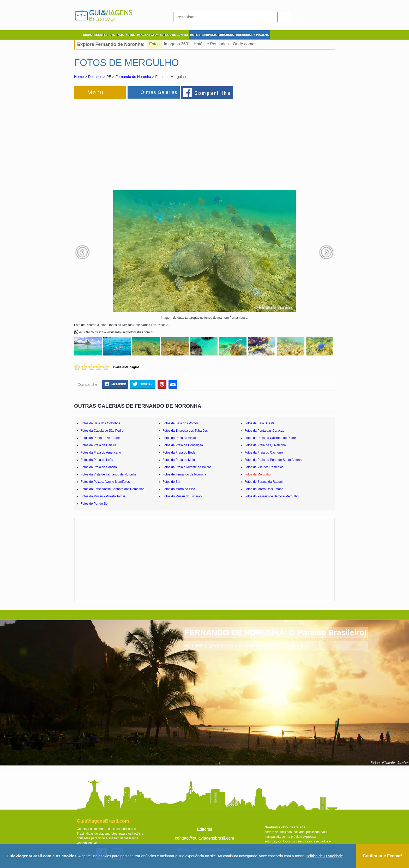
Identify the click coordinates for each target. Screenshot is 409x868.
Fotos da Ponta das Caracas (264, 431)
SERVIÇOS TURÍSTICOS (218, 35)
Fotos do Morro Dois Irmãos (264, 489)
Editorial (204, 829)
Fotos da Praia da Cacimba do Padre (270, 438)
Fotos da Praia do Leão (97, 460)
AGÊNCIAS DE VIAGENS (252, 35)
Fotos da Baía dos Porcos (181, 423)
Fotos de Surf (172, 482)
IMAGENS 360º (147, 35)
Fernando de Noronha (133, 77)
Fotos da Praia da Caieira (98, 445)
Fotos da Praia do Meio (179, 460)
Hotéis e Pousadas (211, 44)
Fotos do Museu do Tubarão (182, 496)
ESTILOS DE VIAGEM (174, 35)
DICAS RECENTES (95, 35)
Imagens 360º (177, 44)
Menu (96, 92)
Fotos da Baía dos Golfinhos (100, 423)
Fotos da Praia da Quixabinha (265, 445)
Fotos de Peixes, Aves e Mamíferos (105, 482)
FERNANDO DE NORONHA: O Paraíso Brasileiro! (276, 632)
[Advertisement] (131, 142)
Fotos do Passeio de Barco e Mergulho (271, 496)
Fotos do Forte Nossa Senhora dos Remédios (112, 489)
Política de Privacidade (324, 856)
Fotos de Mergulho (257, 474)
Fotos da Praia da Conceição (183, 445)
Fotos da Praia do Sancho (99, 467)
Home (79, 77)
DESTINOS (116, 35)
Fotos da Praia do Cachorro (264, 453)
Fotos (154, 44)
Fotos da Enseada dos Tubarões (185, 431)
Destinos (95, 77)
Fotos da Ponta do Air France (101, 438)
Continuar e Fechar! (383, 856)
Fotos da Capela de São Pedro (102, 431)
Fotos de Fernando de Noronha (184, 474)
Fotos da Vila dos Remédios (264, 467)
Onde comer (244, 44)
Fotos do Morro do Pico (179, 489)
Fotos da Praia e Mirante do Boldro (187, 467)
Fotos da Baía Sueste (259, 423)
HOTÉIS (195, 35)
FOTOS (130, 35)
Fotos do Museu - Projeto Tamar (103, 496)
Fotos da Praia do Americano (101, 453)
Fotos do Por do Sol (94, 504)
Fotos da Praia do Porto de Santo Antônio (273, 460)
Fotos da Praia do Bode (179, 453)
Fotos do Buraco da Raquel (263, 482)
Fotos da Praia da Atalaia (180, 438)
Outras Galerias (159, 92)
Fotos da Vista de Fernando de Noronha (109, 474)
